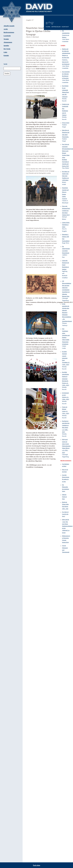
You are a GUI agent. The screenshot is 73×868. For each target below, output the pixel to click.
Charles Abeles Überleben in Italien (66, 225)
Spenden (6, 46)
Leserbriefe (7, 36)
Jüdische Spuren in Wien (64, 497)
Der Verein (7, 49)
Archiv (6, 29)
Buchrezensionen (9, 32)
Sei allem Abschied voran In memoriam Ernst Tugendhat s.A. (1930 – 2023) (66, 358)
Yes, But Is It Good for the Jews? (65, 514)
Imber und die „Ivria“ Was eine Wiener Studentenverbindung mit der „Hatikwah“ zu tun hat (67, 526)
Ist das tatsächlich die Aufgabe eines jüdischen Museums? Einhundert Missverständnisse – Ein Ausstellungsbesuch (67, 312)
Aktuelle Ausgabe (9, 26)
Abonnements (8, 42)
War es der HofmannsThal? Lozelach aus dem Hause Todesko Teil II (66, 210)
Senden (7, 73)
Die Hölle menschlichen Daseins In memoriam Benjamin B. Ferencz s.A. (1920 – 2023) (66, 379)
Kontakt (6, 55)
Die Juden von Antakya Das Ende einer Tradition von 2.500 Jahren (66, 176)
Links (5, 52)
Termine (6, 39)
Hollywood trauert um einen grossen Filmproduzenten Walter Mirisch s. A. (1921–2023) (66, 446)
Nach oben (36, 865)
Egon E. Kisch (66, 123)
